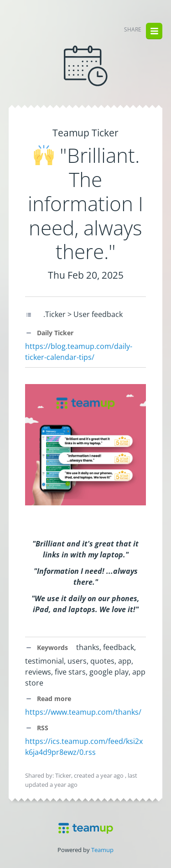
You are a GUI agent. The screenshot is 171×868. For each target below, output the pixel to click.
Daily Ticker (49, 333)
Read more (48, 699)
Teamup (102, 850)
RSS (37, 728)
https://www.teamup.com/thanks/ (83, 712)
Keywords (47, 647)
